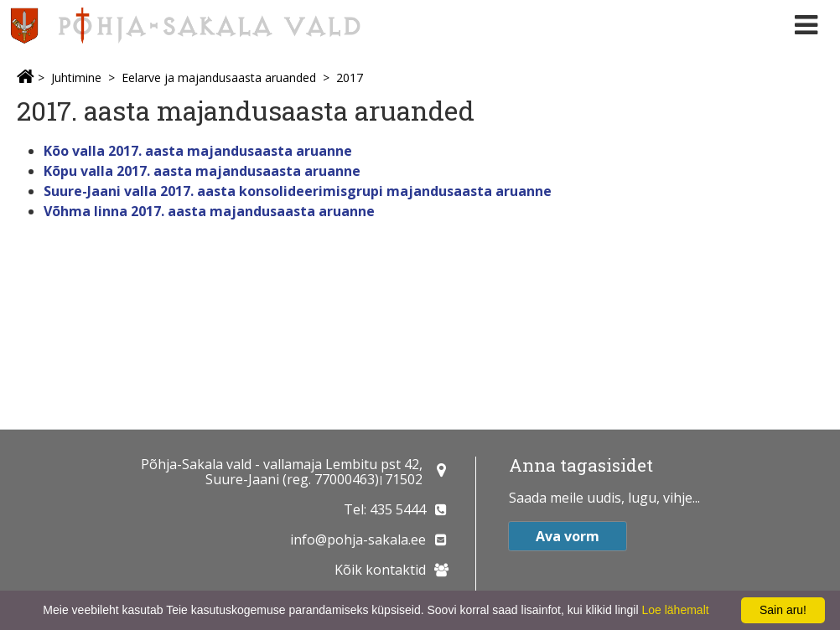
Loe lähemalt (675, 610)
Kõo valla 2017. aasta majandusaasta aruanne (198, 151)
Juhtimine (76, 77)
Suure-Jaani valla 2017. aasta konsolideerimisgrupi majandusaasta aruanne (298, 191)
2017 (350, 77)
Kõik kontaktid (380, 570)
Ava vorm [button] (568, 536)
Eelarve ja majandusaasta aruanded (219, 77)
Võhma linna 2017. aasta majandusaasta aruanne (209, 211)
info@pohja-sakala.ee (358, 540)
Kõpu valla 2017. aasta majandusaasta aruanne (202, 171)
